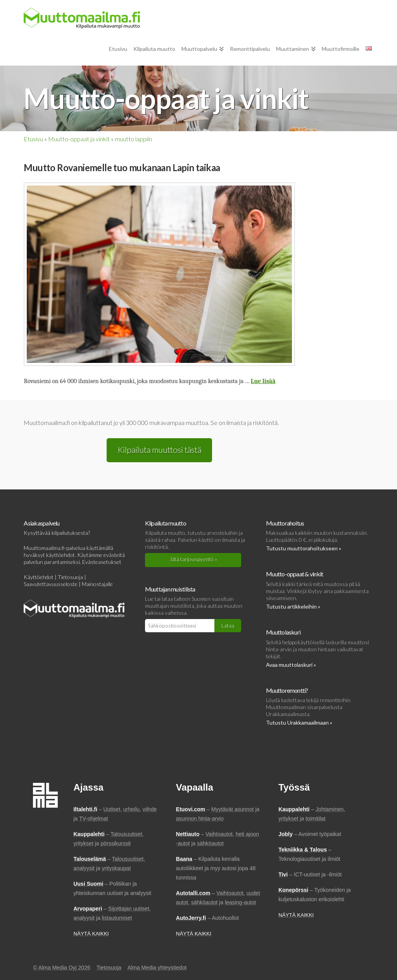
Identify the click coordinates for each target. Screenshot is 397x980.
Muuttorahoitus (285, 523)
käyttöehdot (60, 555)
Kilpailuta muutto (166, 523)
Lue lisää (263, 381)
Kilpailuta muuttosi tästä (159, 450)
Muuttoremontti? (287, 690)
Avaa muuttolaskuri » (291, 665)
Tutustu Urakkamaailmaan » (299, 722)
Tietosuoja (70, 577)
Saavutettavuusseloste (51, 584)
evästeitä (114, 555)
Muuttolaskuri (283, 632)
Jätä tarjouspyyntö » (193, 559)
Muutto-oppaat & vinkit (294, 574)
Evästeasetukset (102, 562)
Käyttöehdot (39, 577)
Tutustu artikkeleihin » (293, 606)
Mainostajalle (97, 584)
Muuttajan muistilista (170, 589)
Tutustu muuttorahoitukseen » (304, 548)
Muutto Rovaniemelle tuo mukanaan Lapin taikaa (122, 167)
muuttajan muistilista (170, 606)
